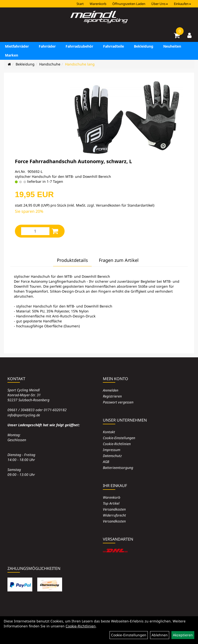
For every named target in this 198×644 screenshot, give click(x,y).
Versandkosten (114, 509)
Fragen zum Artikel (119, 260)
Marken (12, 55)
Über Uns (160, 4)
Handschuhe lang (80, 64)
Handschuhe (50, 64)
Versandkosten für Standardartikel (125, 205)
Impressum (112, 450)
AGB (106, 462)
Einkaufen (182, 4)
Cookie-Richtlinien (117, 444)
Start (80, 4)
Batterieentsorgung (118, 468)
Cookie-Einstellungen (119, 438)
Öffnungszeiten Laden (129, 4)
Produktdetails (72, 260)
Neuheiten (172, 46)
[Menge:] (35, 231)
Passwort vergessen (118, 402)
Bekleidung (144, 46)
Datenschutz (112, 456)
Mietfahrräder (17, 46)
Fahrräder (47, 46)
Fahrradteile (114, 46)
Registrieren (112, 396)
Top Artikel (111, 503)
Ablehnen (160, 635)
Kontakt (109, 432)
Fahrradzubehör (79, 46)
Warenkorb (98, 4)
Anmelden (111, 390)
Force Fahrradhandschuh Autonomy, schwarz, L (73, 161)
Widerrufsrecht (114, 515)
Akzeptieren (183, 635)
